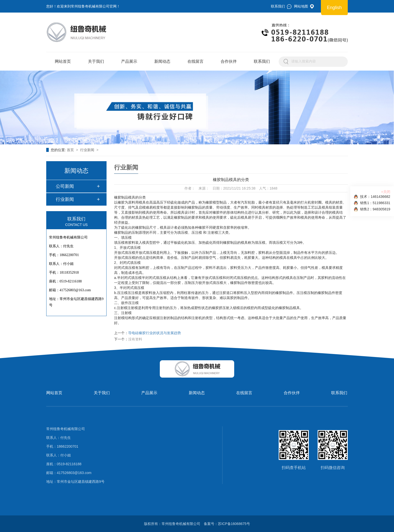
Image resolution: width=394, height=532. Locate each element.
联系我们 (262, 61)
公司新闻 (65, 186)
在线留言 (195, 61)
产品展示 (129, 61)
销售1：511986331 (372, 203)
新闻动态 (162, 61)
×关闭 (386, 192)
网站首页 (63, 61)
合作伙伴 (229, 61)
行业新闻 (88, 150)
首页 (71, 150)
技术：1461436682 (372, 197)
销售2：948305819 (372, 209)
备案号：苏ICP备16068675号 (227, 524)
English (334, 8)
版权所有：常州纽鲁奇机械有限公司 (172, 524)
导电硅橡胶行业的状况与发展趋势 (155, 333)
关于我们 (96, 61)
